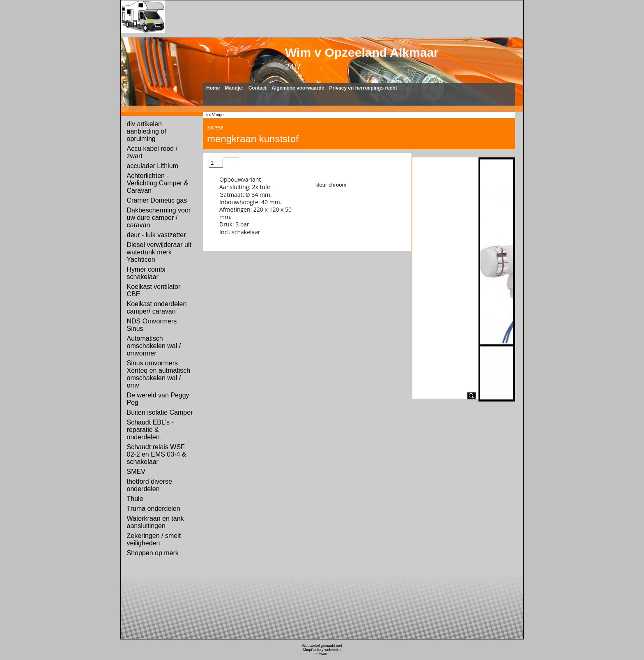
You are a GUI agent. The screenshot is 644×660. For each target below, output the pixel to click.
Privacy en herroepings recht (363, 88)
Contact (258, 88)
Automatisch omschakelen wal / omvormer (154, 346)
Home (213, 88)
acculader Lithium (153, 166)
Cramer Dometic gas (157, 200)
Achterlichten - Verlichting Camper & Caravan (158, 183)
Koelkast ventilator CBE (154, 290)
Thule (135, 499)
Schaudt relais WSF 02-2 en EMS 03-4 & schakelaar (157, 454)
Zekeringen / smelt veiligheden (154, 539)
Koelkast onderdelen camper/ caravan (157, 308)
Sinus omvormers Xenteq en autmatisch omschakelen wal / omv (159, 374)
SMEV (136, 472)
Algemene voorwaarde (298, 88)
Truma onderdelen (154, 509)
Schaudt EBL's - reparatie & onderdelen (150, 430)
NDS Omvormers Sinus (152, 325)
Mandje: (234, 88)
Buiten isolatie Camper (160, 412)
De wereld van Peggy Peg (158, 399)
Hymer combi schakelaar (146, 273)
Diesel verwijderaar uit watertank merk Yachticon (159, 252)
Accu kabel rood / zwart (152, 152)
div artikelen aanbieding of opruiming (147, 131)
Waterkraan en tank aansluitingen (155, 522)
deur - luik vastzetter (156, 235)
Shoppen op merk (153, 553)
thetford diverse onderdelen (149, 485)
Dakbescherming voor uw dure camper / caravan (159, 218)
